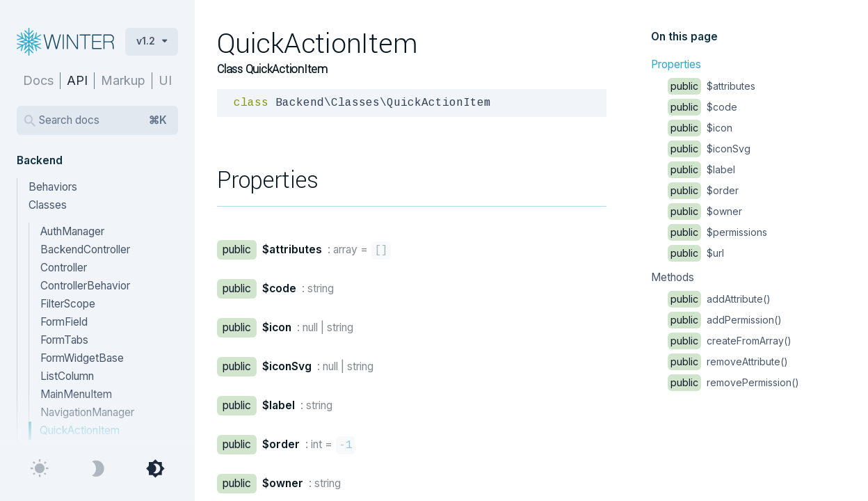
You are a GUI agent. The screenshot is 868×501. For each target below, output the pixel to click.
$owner (705, 211)
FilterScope (68, 304)
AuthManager (72, 231)
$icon (700, 128)
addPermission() (725, 320)
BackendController (85, 249)
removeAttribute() (728, 361)
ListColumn (67, 376)
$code (702, 107)
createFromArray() (730, 341)
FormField (64, 322)
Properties (676, 64)
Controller (64, 268)
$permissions (717, 232)
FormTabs (64, 340)
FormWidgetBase (82, 358)
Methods (673, 277)
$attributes (712, 86)
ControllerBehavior (85, 286)
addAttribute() (719, 299)
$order (703, 190)
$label (701, 169)
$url (696, 253)
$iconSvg (709, 149)
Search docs (103, 120)
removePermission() (733, 382)
